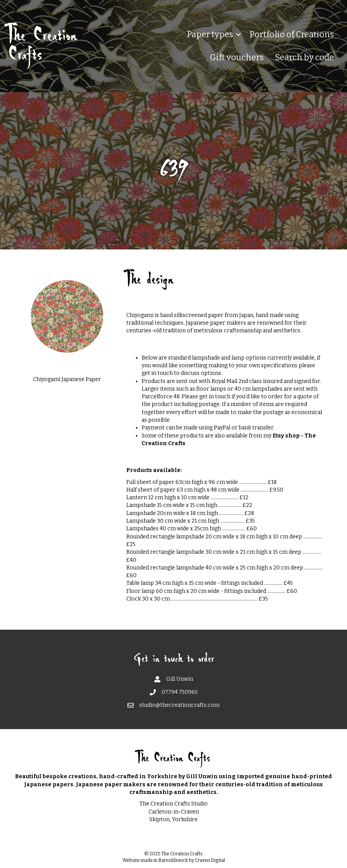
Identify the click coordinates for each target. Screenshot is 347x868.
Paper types (210, 34)
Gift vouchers (237, 57)
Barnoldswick (173, 860)
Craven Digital (210, 860)
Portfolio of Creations (292, 34)
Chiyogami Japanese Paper (67, 379)
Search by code (304, 57)
